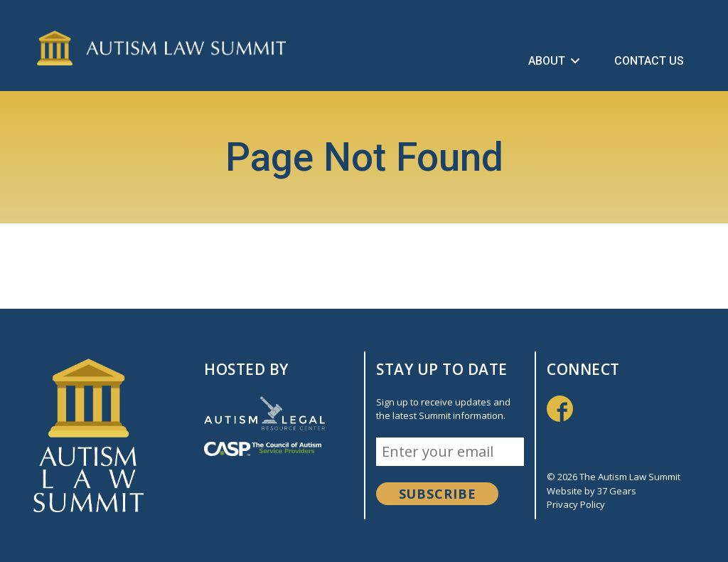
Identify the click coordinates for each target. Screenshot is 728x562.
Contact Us (649, 61)
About (554, 61)
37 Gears (617, 491)
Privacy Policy (576, 504)
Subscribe (438, 494)
